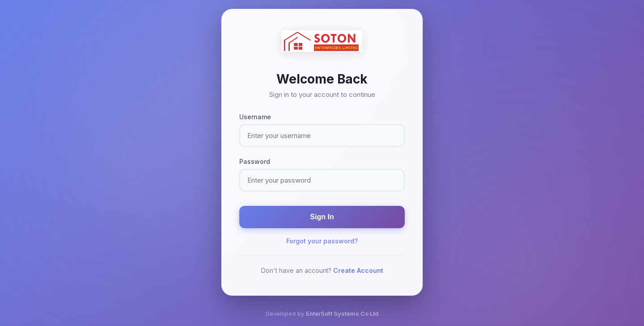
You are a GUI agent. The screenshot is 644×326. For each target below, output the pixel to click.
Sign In (322, 217)
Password (255, 161)
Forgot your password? (322, 241)
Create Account (358, 270)
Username (255, 117)
